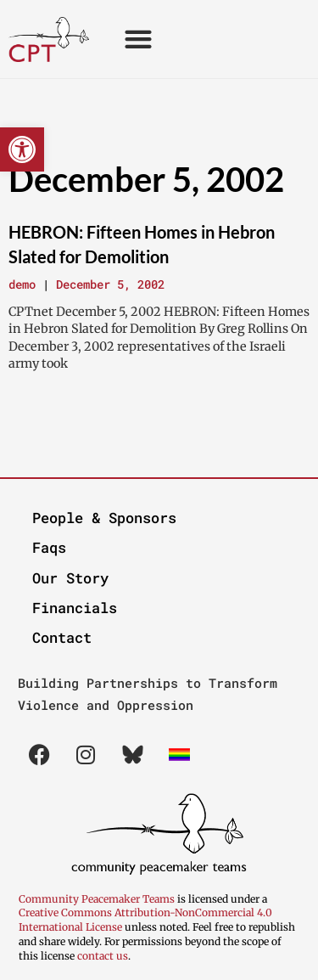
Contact (62, 637)
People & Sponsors (104, 518)
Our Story (70, 578)
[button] (22, 149)
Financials (75, 608)
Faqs (49, 547)
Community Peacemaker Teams (98, 899)
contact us (103, 956)
